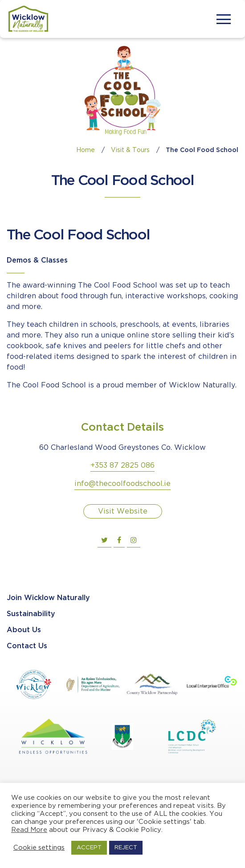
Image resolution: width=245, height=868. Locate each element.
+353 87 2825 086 (122, 466)
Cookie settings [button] (39, 848)
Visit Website (123, 512)
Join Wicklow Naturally (48, 598)
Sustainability (31, 614)
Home (86, 150)
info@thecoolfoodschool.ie (122, 484)
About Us (24, 630)
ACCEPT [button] (89, 848)
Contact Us (27, 646)
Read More (29, 830)
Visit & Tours (130, 150)
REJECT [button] (126, 848)
